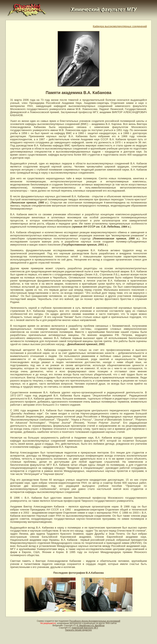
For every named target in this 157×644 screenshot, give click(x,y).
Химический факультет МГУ (85, 628)
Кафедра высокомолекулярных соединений (120, 26)
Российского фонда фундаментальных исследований (95, 621)
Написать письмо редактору (78, 630)
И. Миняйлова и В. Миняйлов (91, 625)
